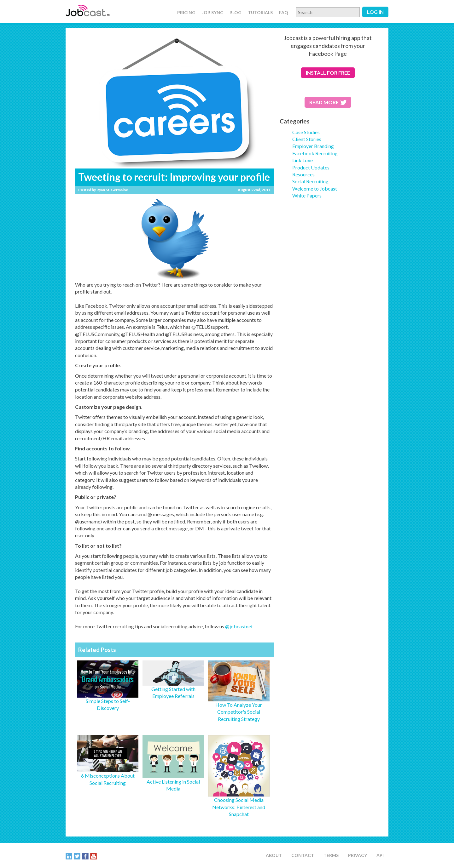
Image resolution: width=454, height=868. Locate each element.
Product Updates (311, 167)
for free (328, 73)
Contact (303, 855)
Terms (331, 855)
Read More (328, 102)
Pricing (186, 12)
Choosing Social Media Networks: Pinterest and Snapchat (239, 807)
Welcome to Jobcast (315, 188)
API (380, 855)
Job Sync (212, 12)
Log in (375, 12)
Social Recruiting (310, 181)
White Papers (307, 195)
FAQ (284, 12)
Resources (303, 174)
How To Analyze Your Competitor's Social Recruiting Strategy (239, 712)
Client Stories (307, 139)
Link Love (303, 160)
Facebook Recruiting (315, 153)
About (274, 855)
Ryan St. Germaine (112, 190)
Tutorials (260, 12)
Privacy (358, 855)
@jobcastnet (239, 626)
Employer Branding (313, 146)
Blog (236, 12)
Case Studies (306, 132)
